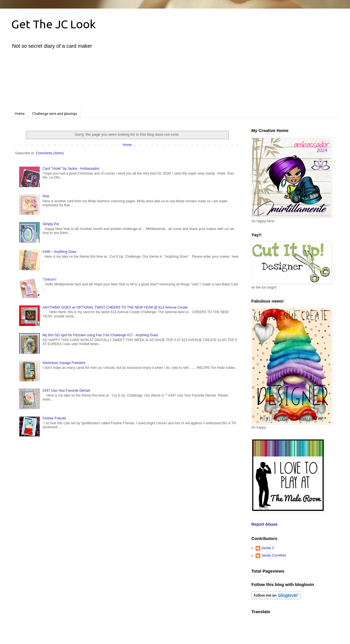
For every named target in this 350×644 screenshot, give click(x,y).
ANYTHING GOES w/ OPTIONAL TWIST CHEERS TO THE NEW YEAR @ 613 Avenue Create (115, 307)
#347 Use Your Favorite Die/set (66, 391)
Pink (46, 196)
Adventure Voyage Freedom (64, 363)
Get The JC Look (54, 24)
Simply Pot (51, 224)
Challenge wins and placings (54, 114)
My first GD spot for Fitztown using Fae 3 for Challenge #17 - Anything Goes (100, 335)
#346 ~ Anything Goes (59, 252)
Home (20, 114)
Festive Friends (54, 418)
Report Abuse (264, 524)
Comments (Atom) (50, 153)
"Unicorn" (50, 279)
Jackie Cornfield (274, 555)
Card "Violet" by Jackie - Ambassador (71, 169)
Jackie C (268, 548)
